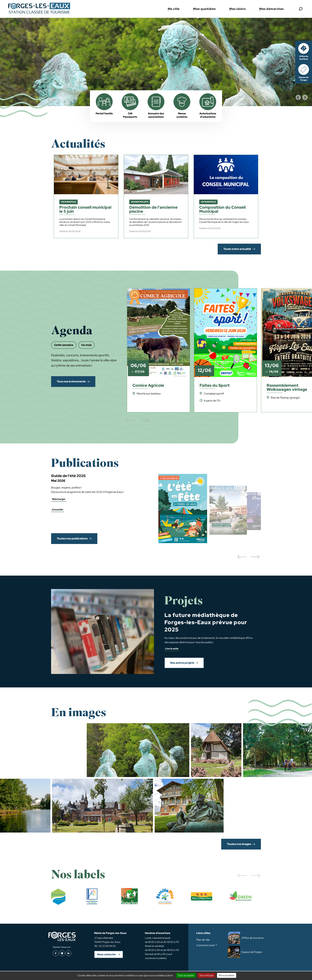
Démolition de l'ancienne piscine (153, 210)
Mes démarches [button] (271, 9)
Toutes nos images (239, 844)
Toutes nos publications (72, 539)
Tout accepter (186, 975)
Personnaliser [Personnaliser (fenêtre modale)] (227, 975)
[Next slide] (305, 97)
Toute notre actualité (237, 249)
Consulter (57, 510)
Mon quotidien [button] (204, 9)
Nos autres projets (182, 663)
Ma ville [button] (174, 9)
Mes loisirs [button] (238, 9)
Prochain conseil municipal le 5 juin (85, 210)
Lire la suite (172, 649)
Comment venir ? (207, 945)
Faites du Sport (215, 386)
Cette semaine (64, 345)
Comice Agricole (148, 386)
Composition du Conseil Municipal (222, 210)
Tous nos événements (71, 381)
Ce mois (86, 345)
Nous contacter (107, 954)
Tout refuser (206, 975)
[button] (242, 557)
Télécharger (59, 499)
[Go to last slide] (298, 97)
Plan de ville (203, 940)
